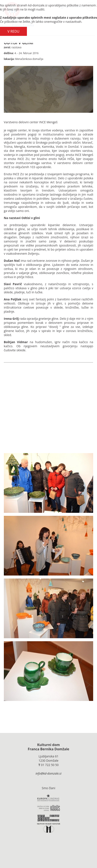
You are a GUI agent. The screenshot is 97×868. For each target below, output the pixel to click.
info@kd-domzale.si (49, 773)
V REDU (13, 31)
